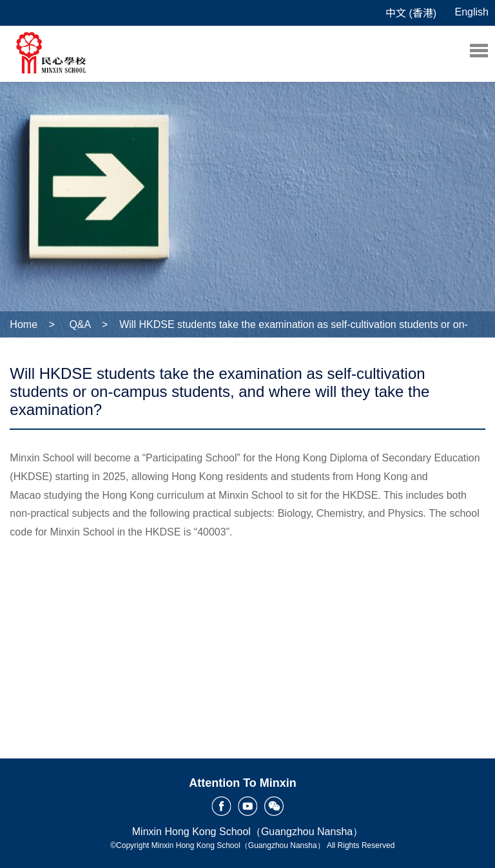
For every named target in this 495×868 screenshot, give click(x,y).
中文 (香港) (411, 13)
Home (24, 324)
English (472, 12)
